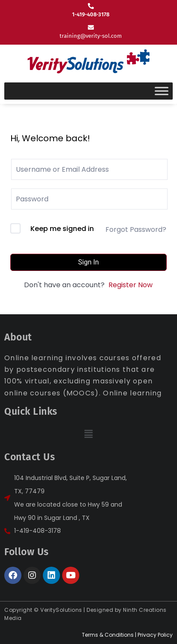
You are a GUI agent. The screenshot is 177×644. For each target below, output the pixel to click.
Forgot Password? (136, 229)
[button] (88, 434)
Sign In (88, 262)
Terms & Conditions (108, 635)
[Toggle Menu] (162, 91)
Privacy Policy (155, 635)
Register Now (130, 285)
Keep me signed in (62, 229)
